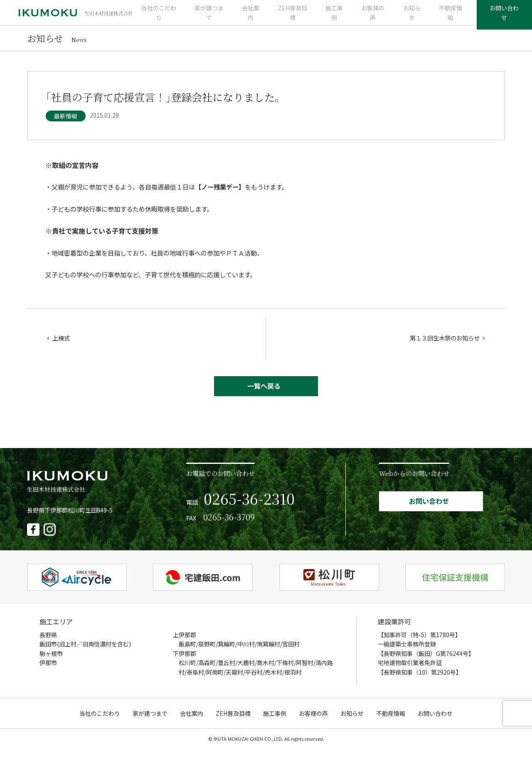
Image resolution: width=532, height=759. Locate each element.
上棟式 (58, 345)
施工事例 (332, 17)
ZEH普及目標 (293, 17)
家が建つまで (214, 17)
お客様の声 (369, 17)
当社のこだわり (166, 17)
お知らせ (406, 17)
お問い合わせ (500, 17)
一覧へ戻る (264, 395)
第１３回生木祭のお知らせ (446, 345)
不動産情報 (442, 17)
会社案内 (254, 17)
